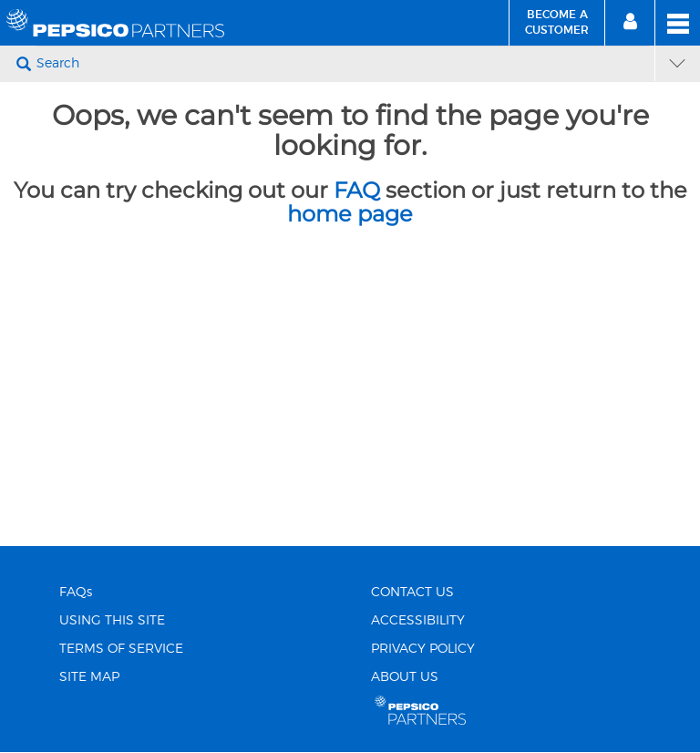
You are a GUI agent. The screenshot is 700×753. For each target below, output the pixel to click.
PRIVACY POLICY (423, 649)
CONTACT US (412, 593)
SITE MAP (89, 677)
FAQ (357, 190)
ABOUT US (405, 677)
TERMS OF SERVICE (121, 649)
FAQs (76, 593)
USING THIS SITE (112, 621)
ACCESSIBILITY (418, 621)
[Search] (343, 64)
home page (350, 214)
